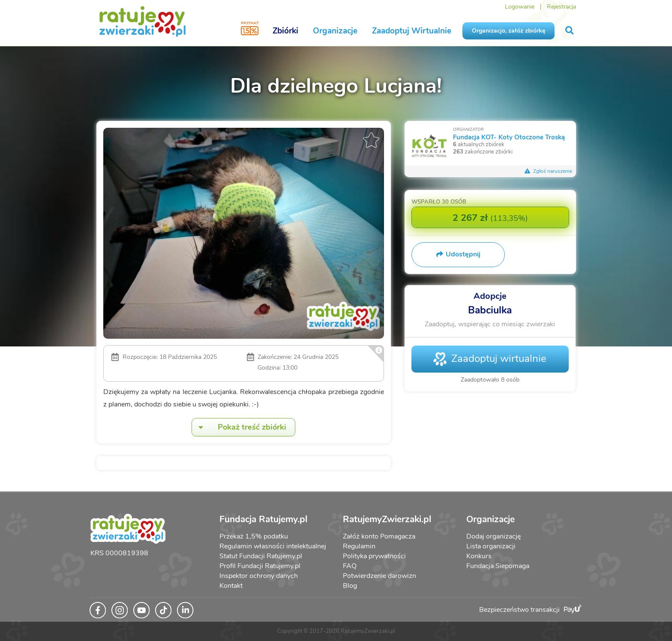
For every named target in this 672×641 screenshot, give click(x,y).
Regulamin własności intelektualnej (273, 546)
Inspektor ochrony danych (259, 576)
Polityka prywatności (374, 556)
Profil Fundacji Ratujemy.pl (260, 566)
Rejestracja (561, 7)
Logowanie (520, 7)
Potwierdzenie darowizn (379, 576)
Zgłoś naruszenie (549, 171)
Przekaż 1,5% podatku (254, 536)
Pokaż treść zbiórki (239, 427)
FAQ (350, 566)
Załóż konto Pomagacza (379, 536)
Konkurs (479, 556)
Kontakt (231, 586)
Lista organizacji (491, 546)
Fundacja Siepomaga (498, 566)
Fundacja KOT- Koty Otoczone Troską (509, 137)
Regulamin (359, 546)
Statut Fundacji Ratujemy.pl (261, 556)
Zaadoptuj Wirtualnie (412, 31)
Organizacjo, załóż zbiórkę (508, 31)
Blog (350, 586)
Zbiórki (285, 31)
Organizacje (335, 31)
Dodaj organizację (493, 536)
